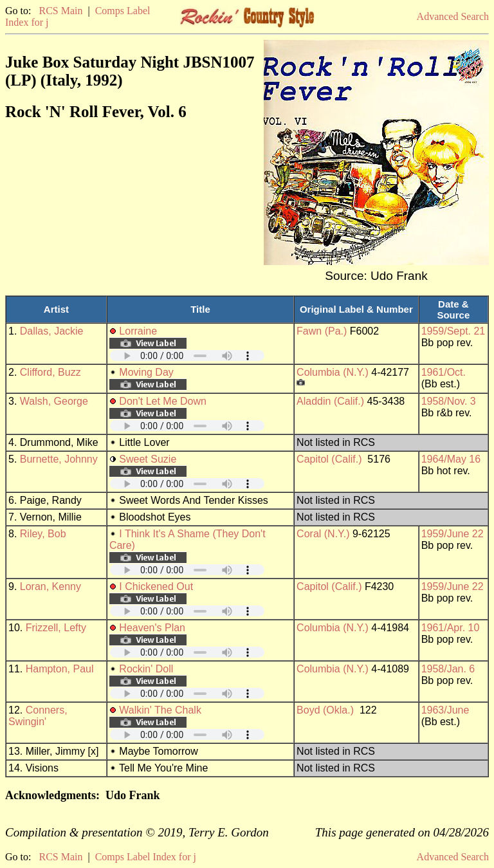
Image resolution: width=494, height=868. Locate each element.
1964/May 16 (451, 459)
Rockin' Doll (146, 669)
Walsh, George (54, 401)
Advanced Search (453, 16)
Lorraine (138, 331)
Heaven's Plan (152, 628)
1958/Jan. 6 (448, 669)
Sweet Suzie (148, 459)
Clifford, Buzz (50, 372)
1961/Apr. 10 (451, 628)
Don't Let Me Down (163, 401)
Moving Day (146, 372)
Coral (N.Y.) (323, 534)
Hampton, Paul (60, 669)
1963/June (445, 710)
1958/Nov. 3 (449, 401)
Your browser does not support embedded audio (187, 356)
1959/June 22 (453, 534)
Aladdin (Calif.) (330, 401)
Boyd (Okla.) (325, 710)
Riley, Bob (43, 534)
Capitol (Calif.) (329, 459)
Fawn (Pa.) (322, 331)
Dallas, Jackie (52, 331)
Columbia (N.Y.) (333, 372)
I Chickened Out (156, 586)
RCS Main (60, 11)
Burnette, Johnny (59, 459)
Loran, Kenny (50, 586)
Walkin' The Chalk (160, 710)
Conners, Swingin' (38, 716)
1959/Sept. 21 (453, 331)
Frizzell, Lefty (56, 628)
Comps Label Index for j (146, 857)
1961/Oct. (444, 372)
